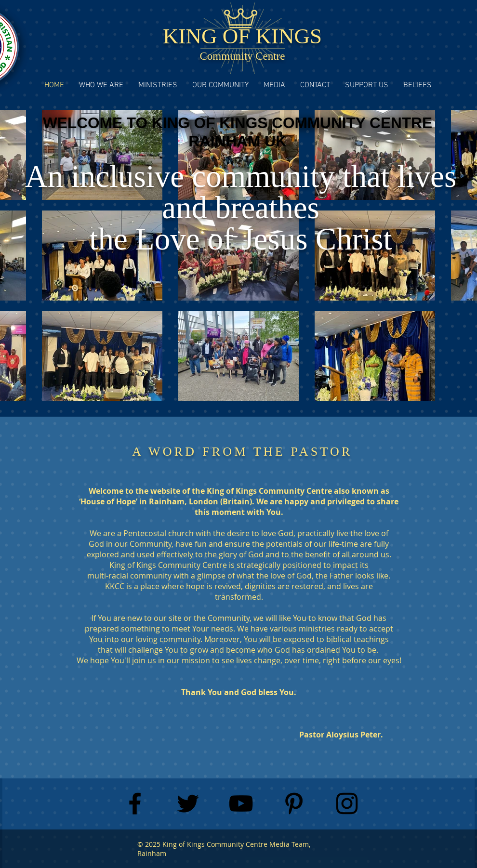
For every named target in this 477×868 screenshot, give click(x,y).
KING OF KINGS (242, 36)
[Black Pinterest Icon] (294, 803)
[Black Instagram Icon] (347, 803)
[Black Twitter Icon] (188, 803)
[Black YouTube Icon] (241, 803)
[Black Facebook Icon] (135, 803)
